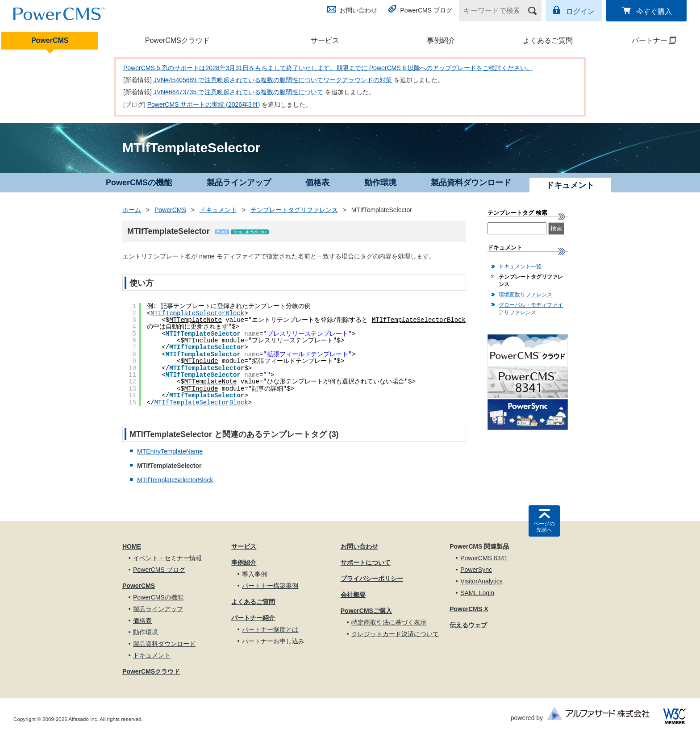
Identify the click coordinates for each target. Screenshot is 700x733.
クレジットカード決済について (395, 634)
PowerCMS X (469, 609)
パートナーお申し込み (273, 641)
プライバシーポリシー (372, 579)
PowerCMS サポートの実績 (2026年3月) (204, 104)
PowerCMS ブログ (426, 10)
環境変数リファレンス (525, 295)
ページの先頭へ (544, 527)
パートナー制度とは (270, 629)
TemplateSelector (250, 232)
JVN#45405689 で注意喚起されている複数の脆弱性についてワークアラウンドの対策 (273, 80)
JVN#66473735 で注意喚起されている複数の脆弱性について (238, 92)
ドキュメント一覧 (520, 267)
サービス (325, 40)
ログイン (580, 11)
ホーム (132, 210)
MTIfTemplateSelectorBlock (197, 313)
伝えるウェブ (468, 625)
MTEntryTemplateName (170, 451)
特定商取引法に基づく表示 (389, 622)
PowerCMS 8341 (484, 558)
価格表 (317, 183)
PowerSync (476, 570)
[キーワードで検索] (495, 11)
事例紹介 (441, 40)
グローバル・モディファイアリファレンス (531, 309)
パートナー (642, 40)
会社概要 (353, 595)
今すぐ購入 (654, 11)
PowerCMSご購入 (366, 611)
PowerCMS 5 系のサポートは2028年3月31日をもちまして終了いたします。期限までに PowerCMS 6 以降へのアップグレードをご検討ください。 (328, 68)
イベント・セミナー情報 (167, 558)
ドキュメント (218, 210)
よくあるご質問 (548, 40)
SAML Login (477, 593)
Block (222, 232)
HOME (132, 546)
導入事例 (254, 574)
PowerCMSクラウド (177, 40)
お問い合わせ (358, 10)
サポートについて (366, 562)
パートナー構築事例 (270, 586)
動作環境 (380, 183)
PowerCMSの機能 (139, 183)
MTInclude (201, 341)
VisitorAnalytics (481, 581)
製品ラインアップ (239, 183)
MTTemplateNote (196, 320)
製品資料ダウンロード (471, 183)
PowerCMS (50, 40)
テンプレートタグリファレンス (294, 210)
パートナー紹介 (253, 618)
